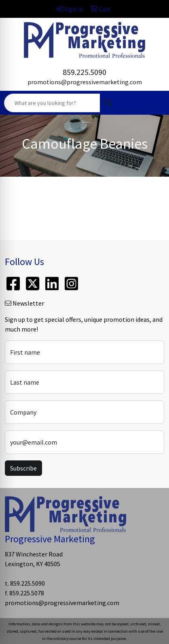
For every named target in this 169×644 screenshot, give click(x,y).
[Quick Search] (52, 103)
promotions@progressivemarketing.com (85, 82)
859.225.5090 (84, 72)
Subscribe (23, 468)
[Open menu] (153, 103)
